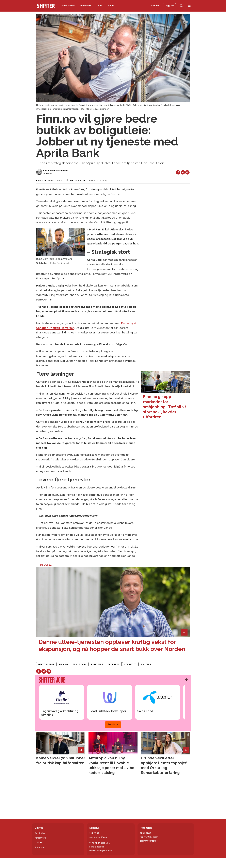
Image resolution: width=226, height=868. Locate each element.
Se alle (111, 724)
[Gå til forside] (46, 6)
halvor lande (46, 664)
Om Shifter (40, 833)
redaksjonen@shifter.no (101, 851)
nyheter (146, 664)
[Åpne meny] (189, 6)
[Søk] (181, 6)
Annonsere (86, 6)
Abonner (156, 6)
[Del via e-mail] (187, 172)
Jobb (100, 6)
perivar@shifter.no (149, 841)
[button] (185, 680)
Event (111, 6)
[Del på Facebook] (178, 172)
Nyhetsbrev (68, 6)
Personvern (40, 838)
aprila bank (80, 664)
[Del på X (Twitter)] (183, 172)
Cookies (38, 842)
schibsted (130, 664)
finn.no (64, 664)
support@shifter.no (99, 837)
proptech (114, 664)
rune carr (97, 664)
